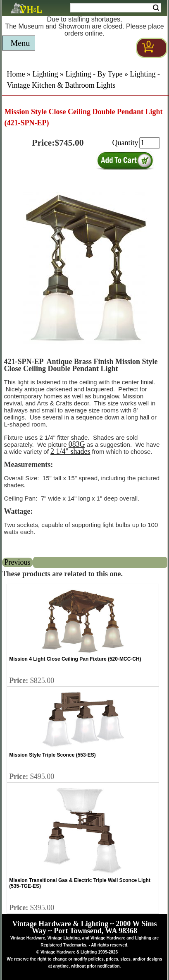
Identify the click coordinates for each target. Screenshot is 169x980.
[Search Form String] (116, 8)
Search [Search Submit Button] (156, 8)
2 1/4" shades (70, 451)
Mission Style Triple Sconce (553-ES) (52, 755)
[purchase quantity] (150, 143)
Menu (20, 43)
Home (16, 74)
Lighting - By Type (94, 74)
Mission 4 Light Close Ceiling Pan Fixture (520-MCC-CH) (75, 659)
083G (77, 444)
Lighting (45, 74)
